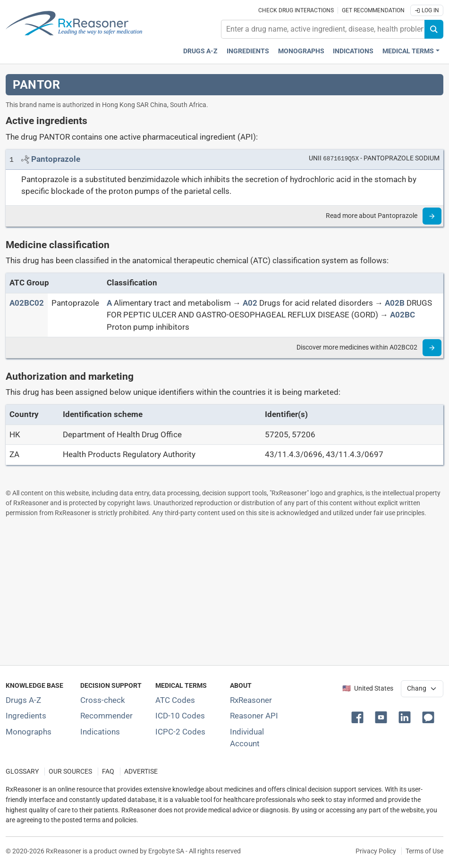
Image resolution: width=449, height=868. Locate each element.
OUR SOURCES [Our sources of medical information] (70, 772)
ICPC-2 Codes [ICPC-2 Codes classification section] (180, 732)
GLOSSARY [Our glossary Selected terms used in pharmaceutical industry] (22, 772)
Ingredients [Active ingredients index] (248, 51)
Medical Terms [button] (408, 51)
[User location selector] (422, 689)
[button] (359, 717)
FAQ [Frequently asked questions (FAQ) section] (108, 772)
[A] (109, 303)
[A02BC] (402, 315)
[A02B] (395, 303)
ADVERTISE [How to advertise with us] (141, 772)
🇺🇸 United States (368, 689)
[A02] (250, 303)
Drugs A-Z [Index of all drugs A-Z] (23, 700)
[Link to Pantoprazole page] (56, 159)
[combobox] (323, 29)
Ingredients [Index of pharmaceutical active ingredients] (26, 716)
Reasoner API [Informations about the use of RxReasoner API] (254, 716)
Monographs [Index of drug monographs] (29, 732)
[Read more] (432, 216)
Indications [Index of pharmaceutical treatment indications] (100, 732)
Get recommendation (373, 10)
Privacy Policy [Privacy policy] (376, 851)
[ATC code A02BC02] (27, 303)
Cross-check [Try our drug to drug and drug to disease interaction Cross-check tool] (103, 700)
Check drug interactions (296, 10)
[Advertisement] (224, 591)
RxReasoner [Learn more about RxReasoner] (251, 700)
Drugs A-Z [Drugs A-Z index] (200, 51)
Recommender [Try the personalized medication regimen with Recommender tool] (106, 716)
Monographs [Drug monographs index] (301, 51)
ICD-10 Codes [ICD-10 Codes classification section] (180, 716)
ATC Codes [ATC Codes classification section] (175, 700)
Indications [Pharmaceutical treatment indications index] (353, 51)
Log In (427, 10)
